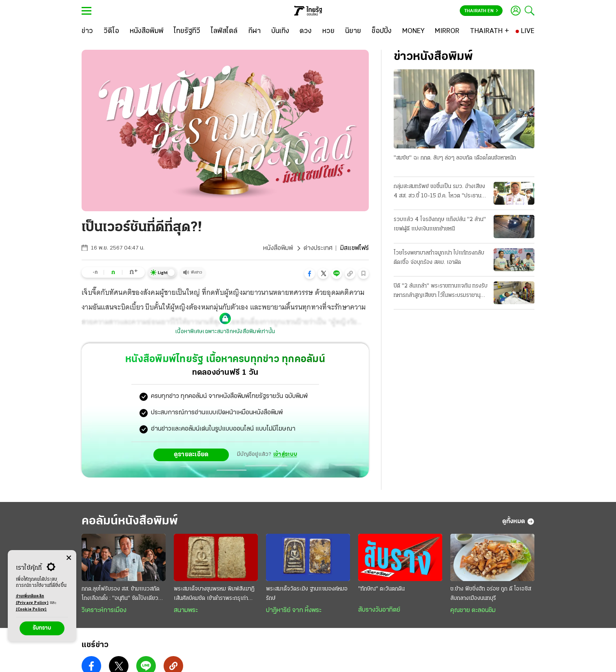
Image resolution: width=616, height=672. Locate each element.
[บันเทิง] (280, 31)
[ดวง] (306, 31)
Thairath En (481, 11)
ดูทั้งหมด (518, 522)
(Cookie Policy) (31, 609)
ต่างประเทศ (318, 248)
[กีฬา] (254, 31)
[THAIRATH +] (490, 31)
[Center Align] (69, 558)
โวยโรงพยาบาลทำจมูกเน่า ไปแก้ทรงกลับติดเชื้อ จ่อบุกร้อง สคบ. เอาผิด (439, 258)
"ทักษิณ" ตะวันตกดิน (381, 589)
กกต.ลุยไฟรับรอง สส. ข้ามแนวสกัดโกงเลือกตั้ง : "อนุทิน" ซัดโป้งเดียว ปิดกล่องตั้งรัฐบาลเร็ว (121, 595)
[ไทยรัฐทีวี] (187, 31)
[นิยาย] (353, 31)
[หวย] (328, 31)
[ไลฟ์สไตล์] (224, 31)
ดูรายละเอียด (191, 455)
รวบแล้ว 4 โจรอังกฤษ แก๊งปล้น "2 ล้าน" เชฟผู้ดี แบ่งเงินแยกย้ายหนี (440, 224)
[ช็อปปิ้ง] (382, 31)
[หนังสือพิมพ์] (147, 31)
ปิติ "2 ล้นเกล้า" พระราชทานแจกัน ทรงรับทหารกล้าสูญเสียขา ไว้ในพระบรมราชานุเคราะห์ (441, 292)
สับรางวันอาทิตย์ (379, 610)
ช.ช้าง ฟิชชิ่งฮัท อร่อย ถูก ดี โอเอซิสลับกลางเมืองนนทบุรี (491, 594)
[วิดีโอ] (111, 31)
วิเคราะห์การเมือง (104, 610)
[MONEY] (413, 31)
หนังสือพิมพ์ (278, 248)
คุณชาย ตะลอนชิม (473, 610)
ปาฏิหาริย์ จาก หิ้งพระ (294, 610)
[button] (310, 274)
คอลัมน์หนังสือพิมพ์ (130, 521)
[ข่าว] (87, 31)
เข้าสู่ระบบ (285, 454)
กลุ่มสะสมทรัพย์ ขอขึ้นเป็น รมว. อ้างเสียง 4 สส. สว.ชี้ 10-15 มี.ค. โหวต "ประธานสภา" (439, 192)
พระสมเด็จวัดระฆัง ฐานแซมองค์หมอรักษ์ (307, 594)
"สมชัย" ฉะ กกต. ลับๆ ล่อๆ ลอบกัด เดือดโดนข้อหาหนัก (455, 158)
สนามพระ (186, 610)
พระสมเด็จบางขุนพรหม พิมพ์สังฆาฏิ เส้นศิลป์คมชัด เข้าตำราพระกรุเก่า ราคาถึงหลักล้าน (214, 595)
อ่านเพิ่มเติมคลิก (32, 600)
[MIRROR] (447, 31)
